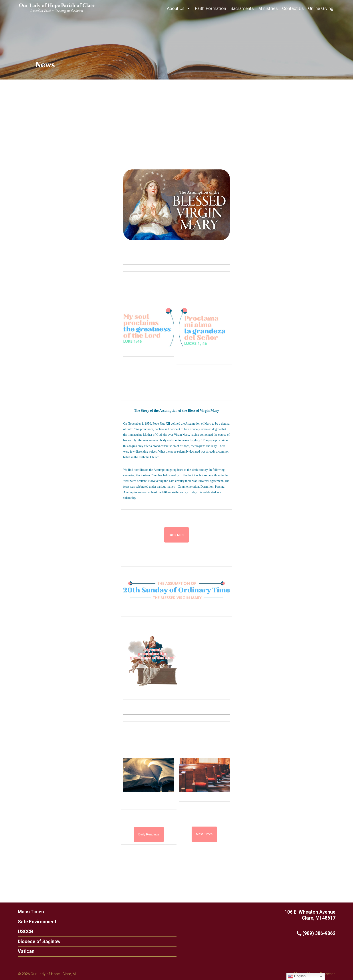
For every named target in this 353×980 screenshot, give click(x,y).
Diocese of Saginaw (37, 941)
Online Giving (321, 8)
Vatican (24, 951)
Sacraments (242, 8)
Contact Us (293, 8)
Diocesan (328, 974)
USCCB (24, 931)
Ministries (268, 8)
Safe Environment (35, 922)
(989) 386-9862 (318, 933)
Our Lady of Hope (45, 974)
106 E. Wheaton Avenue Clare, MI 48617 (312, 915)
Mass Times (29, 912)
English (297, 976)
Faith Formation (210, 8)
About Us (178, 8)
